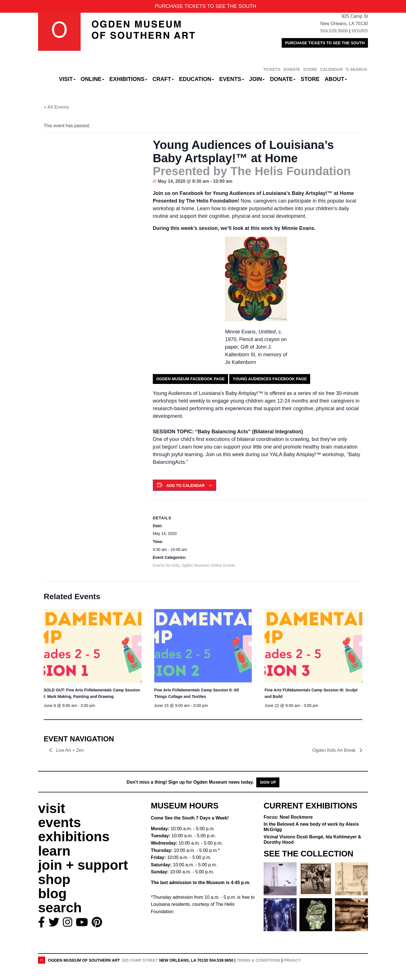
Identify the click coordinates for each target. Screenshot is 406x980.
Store (310, 79)
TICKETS (272, 69)
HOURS (360, 31)
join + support (83, 865)
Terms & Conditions (258, 960)
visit (52, 808)
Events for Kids (166, 565)
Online (92, 79)
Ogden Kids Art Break (335, 750)
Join (257, 79)
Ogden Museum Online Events (208, 565)
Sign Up (268, 782)
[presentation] (93, 646)
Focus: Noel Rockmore (288, 817)
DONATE (292, 69)
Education (197, 79)
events (59, 822)
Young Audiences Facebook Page (270, 379)
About (336, 79)
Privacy (292, 960)
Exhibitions (128, 79)
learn (54, 851)
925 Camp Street (140, 960)
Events (232, 79)
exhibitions (74, 837)
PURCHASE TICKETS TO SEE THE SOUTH (325, 43)
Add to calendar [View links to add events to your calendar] (186, 485)
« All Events (56, 107)
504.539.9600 (334, 31)
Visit (67, 79)
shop (54, 879)
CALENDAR (331, 69)
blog (52, 894)
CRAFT (163, 79)
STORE (310, 69)
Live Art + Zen (70, 750)
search (60, 908)
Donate (283, 79)
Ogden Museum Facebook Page (190, 379)
